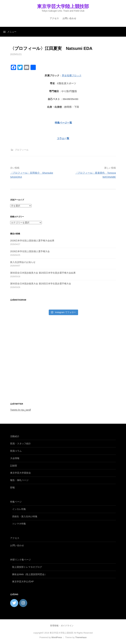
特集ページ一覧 (63, 123)
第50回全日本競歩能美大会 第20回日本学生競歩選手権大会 (41, 284)
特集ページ (16, 502)
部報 (12, 487)
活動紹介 (15, 436)
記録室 (14, 466)
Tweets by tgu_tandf (21, 410)
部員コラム (16, 451)
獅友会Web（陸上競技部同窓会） (29, 574)
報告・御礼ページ (19, 480)
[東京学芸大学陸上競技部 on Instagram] (23, 603)
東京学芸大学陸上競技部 (63, 6)
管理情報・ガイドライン (62, 626)
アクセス (54, 18)
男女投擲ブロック (72, 75)
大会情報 (15, 458)
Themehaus (81, 637)
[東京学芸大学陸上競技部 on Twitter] (14, 603)
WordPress (57, 637)
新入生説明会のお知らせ (23, 262)
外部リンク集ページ (21, 560)
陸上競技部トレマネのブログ (27, 567)
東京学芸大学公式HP (23, 582)
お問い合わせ (69, 18)
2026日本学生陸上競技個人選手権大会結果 (32, 241)
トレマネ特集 (19, 524)
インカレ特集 (19, 509)
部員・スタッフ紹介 (21, 444)
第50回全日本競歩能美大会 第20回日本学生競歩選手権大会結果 (43, 273)
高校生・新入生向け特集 (25, 516)
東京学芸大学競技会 (21, 473)
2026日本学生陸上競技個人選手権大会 (30, 251)
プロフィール (22, 150)
